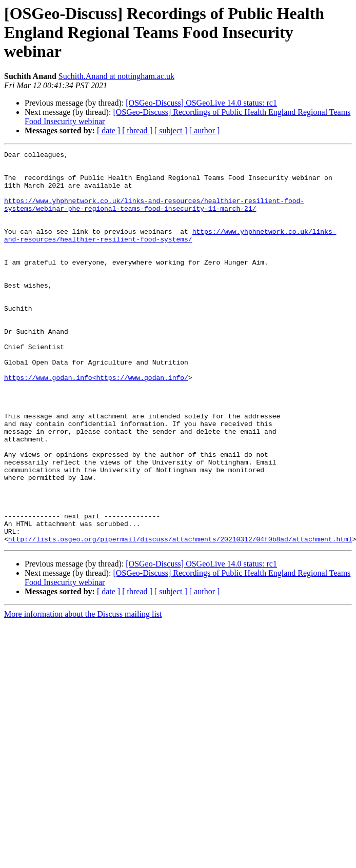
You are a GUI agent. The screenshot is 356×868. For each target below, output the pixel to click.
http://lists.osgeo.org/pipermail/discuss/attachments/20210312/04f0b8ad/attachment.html (180, 617)
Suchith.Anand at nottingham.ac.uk (116, 76)
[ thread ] (137, 130)
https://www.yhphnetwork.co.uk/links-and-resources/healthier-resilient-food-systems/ (170, 253)
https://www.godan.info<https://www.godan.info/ (96, 423)
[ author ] (205, 130)
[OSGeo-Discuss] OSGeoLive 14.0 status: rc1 (201, 103)
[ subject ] (171, 130)
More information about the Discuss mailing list (83, 692)
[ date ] (108, 130)
